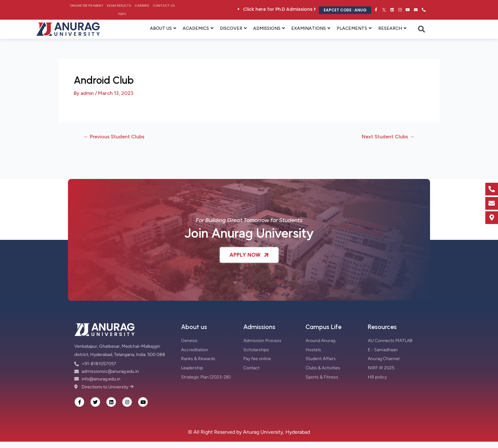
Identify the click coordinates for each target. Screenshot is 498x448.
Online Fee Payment (87, 6)
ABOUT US (161, 28)
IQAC (122, 14)
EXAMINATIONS (309, 28)
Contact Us (164, 6)
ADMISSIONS (267, 28)
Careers (142, 6)
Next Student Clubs (386, 137)
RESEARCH (390, 28)
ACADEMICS (196, 28)
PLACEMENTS (352, 28)
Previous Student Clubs (117, 137)
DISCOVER (231, 28)
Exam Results (119, 6)
